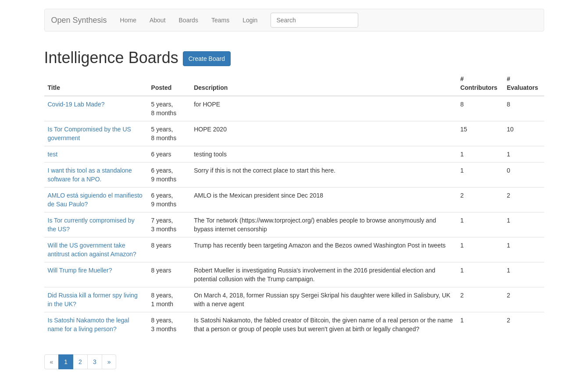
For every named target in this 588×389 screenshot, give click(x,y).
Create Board (207, 59)
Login (250, 20)
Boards (189, 20)
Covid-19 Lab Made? (76, 104)
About (158, 20)
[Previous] (52, 362)
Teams (220, 20)
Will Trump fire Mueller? (80, 270)
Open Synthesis (79, 20)
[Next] (109, 362)
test (53, 154)
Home (128, 20)
